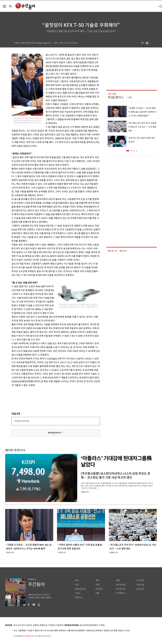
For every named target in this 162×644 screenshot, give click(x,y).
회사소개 (17, 625)
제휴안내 (43, 625)
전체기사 (79, 597)
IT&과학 (99, 589)
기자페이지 (121, 593)
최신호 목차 (121, 585)
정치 (77, 580)
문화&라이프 (80, 589)
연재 (118, 580)
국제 (97, 585)
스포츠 (78, 593)
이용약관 (60, 625)
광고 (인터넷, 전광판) (30, 625)
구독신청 (140, 585)
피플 (97, 593)
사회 (77, 585)
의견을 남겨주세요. (22, 421)
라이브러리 (121, 589)
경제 (97, 580)
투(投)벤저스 (116, 97)
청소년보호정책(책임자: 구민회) (92, 625)
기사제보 (140, 580)
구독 (130, 98)
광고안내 (140, 589)
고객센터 (52, 625)
